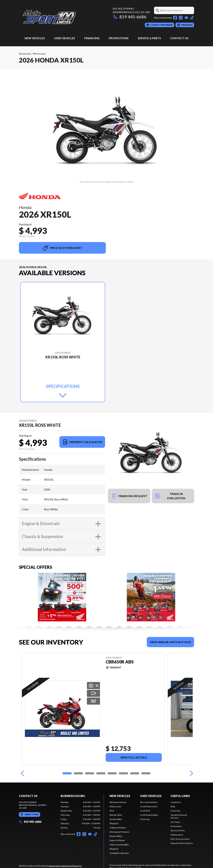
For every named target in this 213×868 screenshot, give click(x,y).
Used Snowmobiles (149, 815)
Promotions (119, 38)
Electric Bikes (116, 836)
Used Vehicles (65, 38)
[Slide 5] (112, 773)
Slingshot (114, 823)
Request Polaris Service (182, 843)
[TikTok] (192, 18)
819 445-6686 (130, 17)
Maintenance (177, 835)
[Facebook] (175, 18)
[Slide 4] (101, 773)
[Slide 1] (67, 773)
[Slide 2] (78, 773)
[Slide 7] (135, 773)
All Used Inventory (149, 802)
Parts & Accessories (180, 839)
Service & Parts (149, 38)
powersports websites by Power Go (65, 866)
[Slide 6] (123, 773)
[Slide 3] (90, 773)
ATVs (112, 811)
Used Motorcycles (149, 806)
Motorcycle (39, 54)
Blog (173, 806)
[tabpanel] (80, 815)
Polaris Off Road (117, 840)
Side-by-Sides (116, 815)
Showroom (25, 54)
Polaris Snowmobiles (119, 845)
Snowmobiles (116, 819)
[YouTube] (186, 18)
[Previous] (22, 773)
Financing (92, 38)
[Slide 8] (146, 773)
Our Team (175, 822)
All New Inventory (118, 802)
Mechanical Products (119, 832)
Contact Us (179, 38)
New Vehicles (35, 38)
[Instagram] (181, 18)
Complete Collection (119, 853)
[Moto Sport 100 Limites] (63, 17)
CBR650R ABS (120, 662)
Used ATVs (145, 811)
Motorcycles (116, 806)
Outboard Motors (118, 828)
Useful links (180, 796)
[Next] (191, 773)
